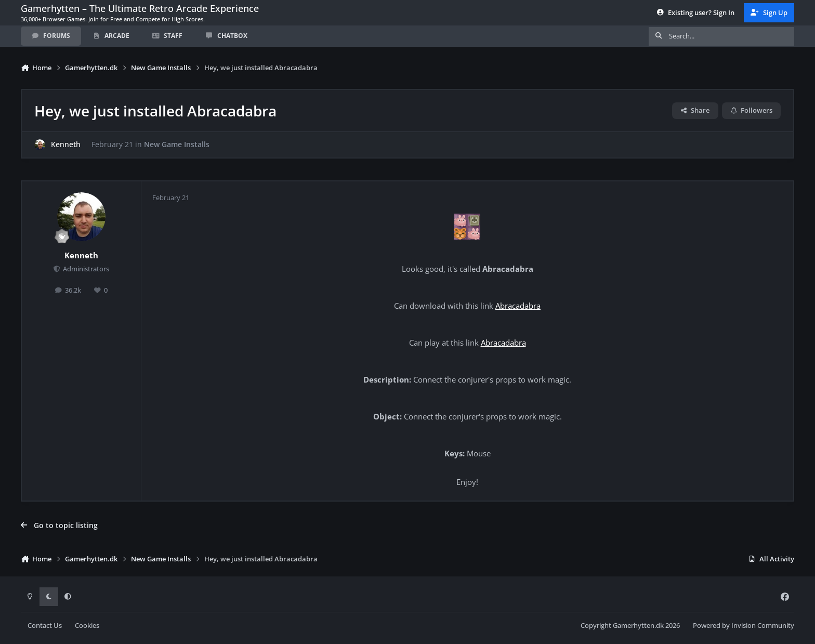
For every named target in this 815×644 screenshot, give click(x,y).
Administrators (85, 269)
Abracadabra (518, 306)
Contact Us (45, 626)
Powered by (744, 626)
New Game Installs (177, 145)
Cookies (87, 626)
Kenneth (66, 145)
